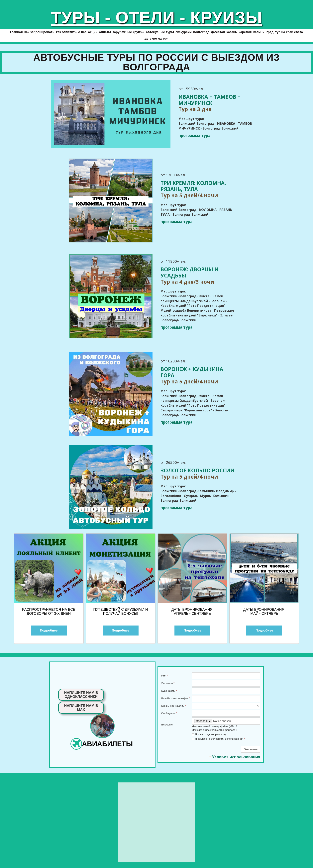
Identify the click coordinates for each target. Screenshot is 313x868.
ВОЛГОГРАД (201, 32)
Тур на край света (289, 32)
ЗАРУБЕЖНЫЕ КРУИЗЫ (129, 32)
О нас (82, 32)
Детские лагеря (156, 38)
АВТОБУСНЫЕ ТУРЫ (160, 32)
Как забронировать (39, 32)
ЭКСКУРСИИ (184, 32)
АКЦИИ (93, 32)
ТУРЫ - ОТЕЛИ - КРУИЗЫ (156, 17)
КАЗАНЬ (232, 32)
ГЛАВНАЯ (16, 32)
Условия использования (236, 757)
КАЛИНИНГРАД (263, 32)
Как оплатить (66, 32)
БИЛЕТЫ (105, 32)
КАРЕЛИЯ (245, 32)
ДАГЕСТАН (218, 32)
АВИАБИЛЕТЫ (107, 744)
